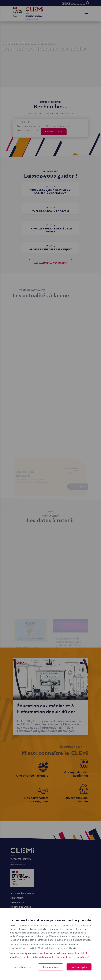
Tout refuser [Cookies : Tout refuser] (22, 967)
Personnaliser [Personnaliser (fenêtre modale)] (50, 967)
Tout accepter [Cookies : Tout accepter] (79, 967)
